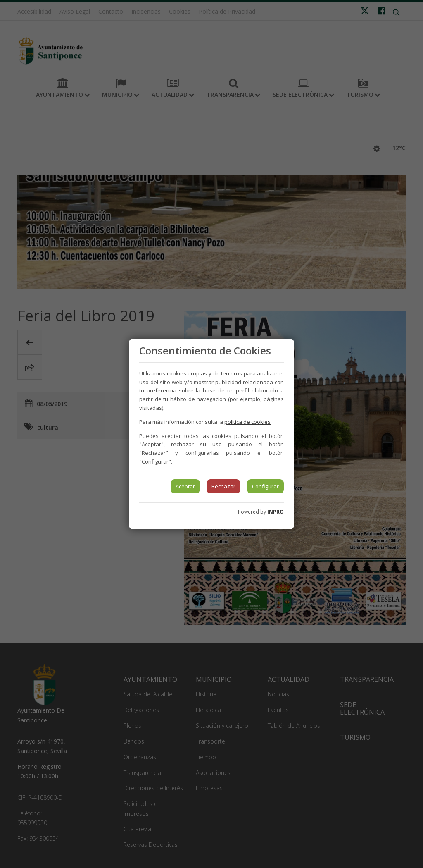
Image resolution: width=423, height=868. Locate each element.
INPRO (276, 512)
